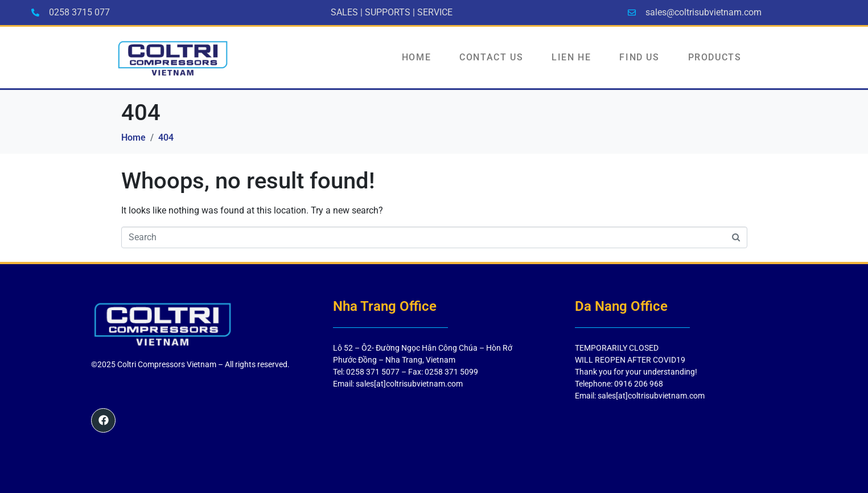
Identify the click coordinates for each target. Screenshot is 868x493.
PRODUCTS (715, 57)
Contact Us (491, 57)
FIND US (639, 57)
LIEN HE (571, 57)
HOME (416, 57)
